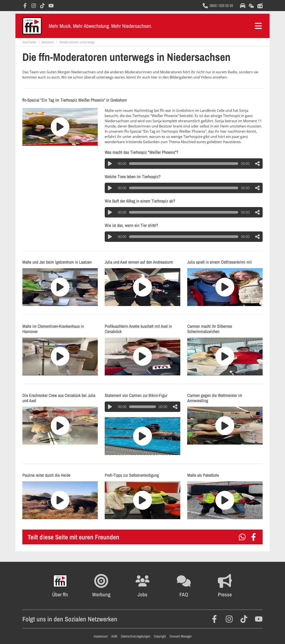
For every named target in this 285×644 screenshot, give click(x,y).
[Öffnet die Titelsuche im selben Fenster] (260, 6)
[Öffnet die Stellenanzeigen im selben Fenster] (142, 586)
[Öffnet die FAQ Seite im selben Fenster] (184, 586)
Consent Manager (181, 636)
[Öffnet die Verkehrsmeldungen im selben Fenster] (243, 6)
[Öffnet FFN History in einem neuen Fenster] (60, 586)
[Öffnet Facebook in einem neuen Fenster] (25, 6)
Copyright (160, 636)
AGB (114, 636)
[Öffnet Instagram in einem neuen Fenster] (34, 6)
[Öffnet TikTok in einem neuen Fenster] (42, 6)
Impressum (101, 636)
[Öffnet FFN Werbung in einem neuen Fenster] (101, 586)
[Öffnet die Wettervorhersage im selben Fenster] (251, 6)
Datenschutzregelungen (136, 636)
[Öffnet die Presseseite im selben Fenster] (225, 586)
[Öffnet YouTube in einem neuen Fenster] (51, 6)
